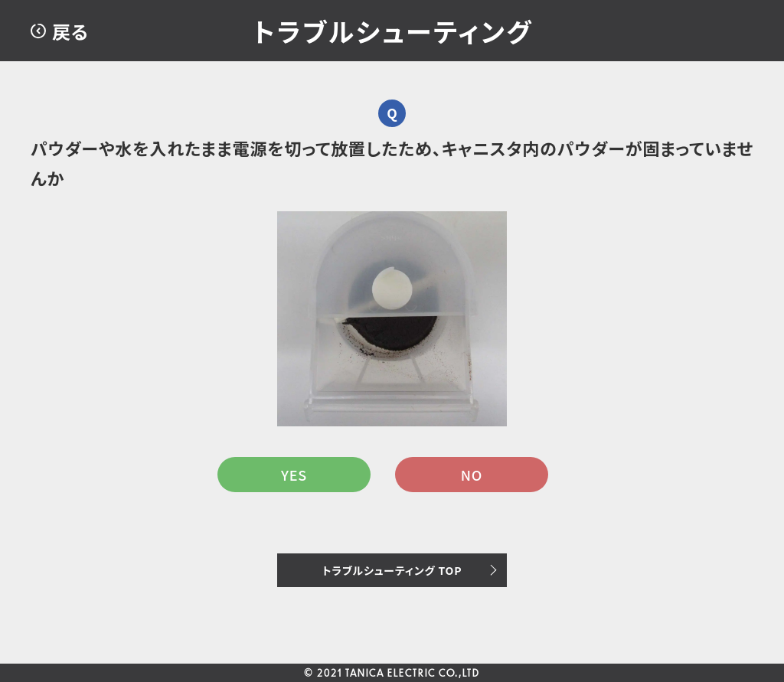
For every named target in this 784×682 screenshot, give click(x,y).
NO (472, 475)
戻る (70, 31)
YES (294, 475)
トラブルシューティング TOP (392, 570)
